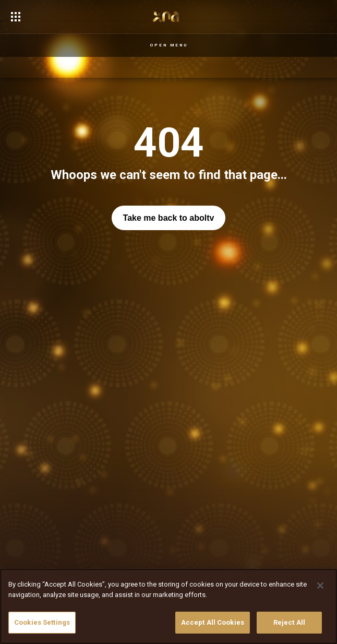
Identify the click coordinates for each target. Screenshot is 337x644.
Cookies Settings (42, 622)
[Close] (320, 586)
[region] (168, 606)
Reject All (289, 622)
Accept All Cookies (213, 622)
